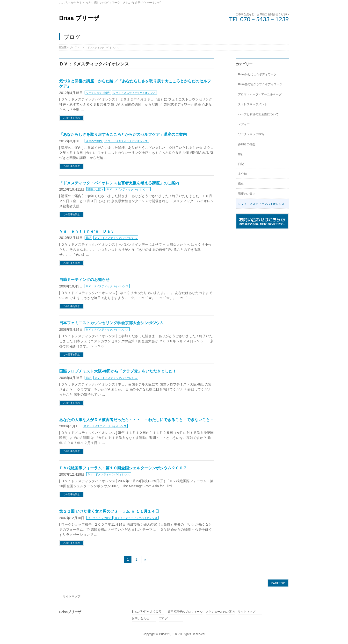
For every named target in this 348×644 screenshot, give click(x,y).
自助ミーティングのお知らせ (84, 280)
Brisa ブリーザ (79, 18)
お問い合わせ (140, 619)
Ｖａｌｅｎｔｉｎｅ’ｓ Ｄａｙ (87, 231)
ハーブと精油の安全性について (258, 114)
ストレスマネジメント (253, 104)
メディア (244, 124)
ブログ (163, 619)
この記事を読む (72, 118)
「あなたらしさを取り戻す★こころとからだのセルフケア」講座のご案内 (123, 134)
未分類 (242, 174)
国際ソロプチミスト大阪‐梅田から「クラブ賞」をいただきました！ (118, 371)
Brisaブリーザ (168, 634)
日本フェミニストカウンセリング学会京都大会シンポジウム (111, 323)
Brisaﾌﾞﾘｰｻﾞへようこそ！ (148, 612)
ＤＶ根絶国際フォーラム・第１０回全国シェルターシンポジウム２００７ (123, 468)
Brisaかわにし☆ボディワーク (257, 74)
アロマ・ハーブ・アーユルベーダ (260, 94)
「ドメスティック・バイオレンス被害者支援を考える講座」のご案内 (119, 183)
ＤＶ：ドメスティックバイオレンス (134, 93)
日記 (88, 238)
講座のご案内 (94, 141)
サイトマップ (72, 596)
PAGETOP (278, 583)
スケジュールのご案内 (220, 612)
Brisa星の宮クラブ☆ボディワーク (260, 84)
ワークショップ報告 (98, 93)
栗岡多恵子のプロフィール (185, 612)
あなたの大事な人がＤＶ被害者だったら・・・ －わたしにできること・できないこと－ (137, 420)
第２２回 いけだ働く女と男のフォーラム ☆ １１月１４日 (109, 511)
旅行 (241, 154)
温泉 (241, 184)
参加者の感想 (247, 144)
